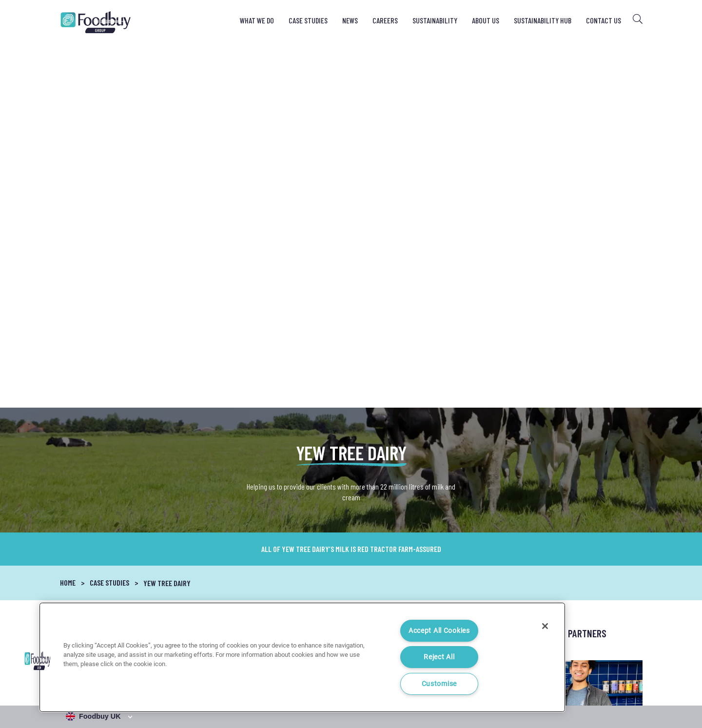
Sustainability (435, 20)
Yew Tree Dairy (167, 217)
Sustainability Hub (543, 20)
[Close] (545, 626)
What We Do (257, 20)
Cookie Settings (622, 682)
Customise (439, 684)
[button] (38, 661)
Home (68, 216)
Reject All (439, 657)
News (350, 20)
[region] (302, 657)
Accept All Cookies (439, 631)
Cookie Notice (568, 682)
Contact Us (604, 20)
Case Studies (308, 20)
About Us (486, 20)
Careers (385, 20)
